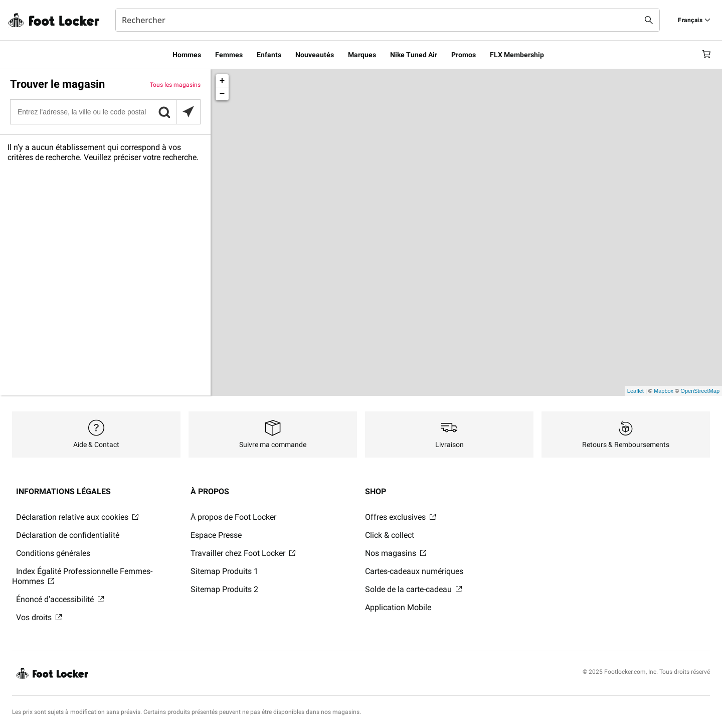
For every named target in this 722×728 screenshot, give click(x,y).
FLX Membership (517, 55)
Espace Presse (216, 535)
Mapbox (664, 391)
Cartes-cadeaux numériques (414, 571)
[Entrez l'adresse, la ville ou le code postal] (105, 112)
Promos (464, 55)
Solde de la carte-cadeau (413, 589)
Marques (362, 55)
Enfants (269, 55)
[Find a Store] (694, 20)
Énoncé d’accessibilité (60, 599)
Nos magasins (396, 553)
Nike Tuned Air (414, 55)
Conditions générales (53, 553)
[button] (164, 112)
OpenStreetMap (700, 391)
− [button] (222, 94)
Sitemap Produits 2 (224, 589)
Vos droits (39, 617)
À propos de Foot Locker (233, 517)
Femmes (229, 55)
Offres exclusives (400, 517)
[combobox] (388, 20)
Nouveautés (315, 55)
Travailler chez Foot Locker (243, 553)
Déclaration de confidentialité (68, 535)
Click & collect (390, 535)
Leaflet (636, 391)
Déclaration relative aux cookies (77, 517)
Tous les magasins (175, 85)
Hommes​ (187, 55)
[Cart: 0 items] (706, 55)
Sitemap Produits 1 (224, 571)
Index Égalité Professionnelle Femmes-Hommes (82, 576)
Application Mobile (398, 607)
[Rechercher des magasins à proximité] (188, 112)
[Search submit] (649, 20)
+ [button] (222, 81)
